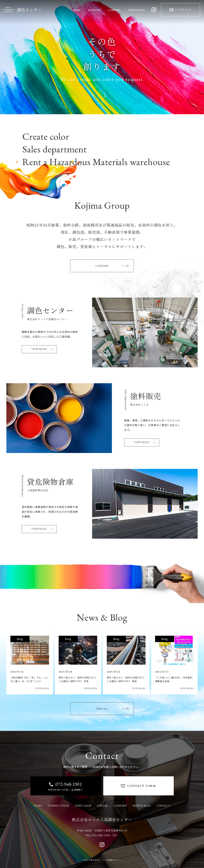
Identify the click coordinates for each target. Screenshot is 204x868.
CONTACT (163, 806)
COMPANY (112, 266)
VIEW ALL (112, 709)
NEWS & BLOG (142, 806)
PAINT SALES (83, 806)
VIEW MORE (42, 349)
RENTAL (102, 806)
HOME (38, 806)
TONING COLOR (58, 806)
